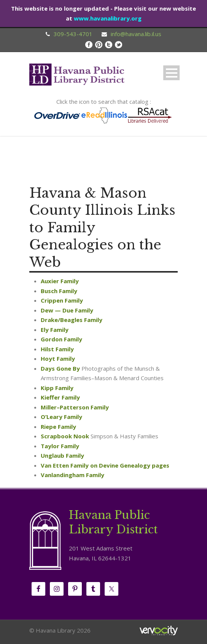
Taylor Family (60, 446)
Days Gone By (60, 368)
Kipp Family (57, 388)
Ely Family (55, 330)
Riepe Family (58, 427)
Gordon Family (61, 339)
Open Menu (171, 73)
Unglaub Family (62, 455)
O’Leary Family (61, 417)
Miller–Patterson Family (75, 407)
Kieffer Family (60, 397)
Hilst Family (57, 349)
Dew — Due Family (67, 310)
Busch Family (59, 291)
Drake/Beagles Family (72, 320)
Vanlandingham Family (72, 475)
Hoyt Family (58, 358)
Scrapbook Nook (65, 436)
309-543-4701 (73, 34)
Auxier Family (60, 281)
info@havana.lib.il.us (136, 34)
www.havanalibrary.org (108, 18)
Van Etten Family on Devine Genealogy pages (105, 465)
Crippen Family (62, 300)
